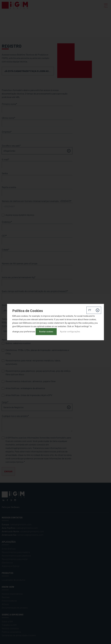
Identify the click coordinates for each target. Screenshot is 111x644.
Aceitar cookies (46, 332)
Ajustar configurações (70, 332)
